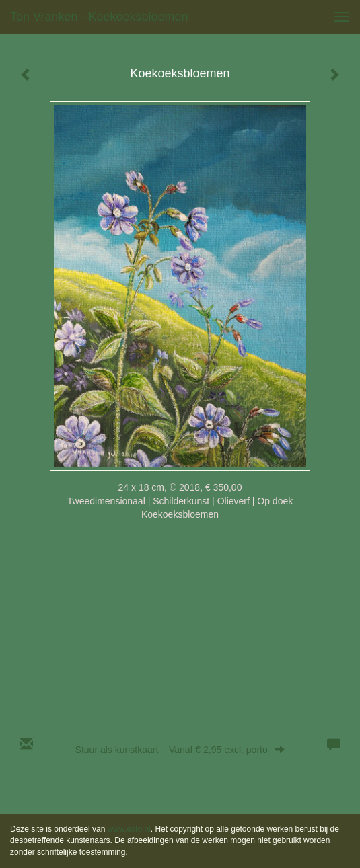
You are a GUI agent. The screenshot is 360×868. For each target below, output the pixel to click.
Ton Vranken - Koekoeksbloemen (99, 17)
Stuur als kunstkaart (180, 750)
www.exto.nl (129, 829)
